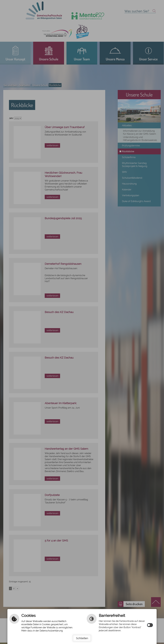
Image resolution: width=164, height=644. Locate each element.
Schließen (82, 638)
